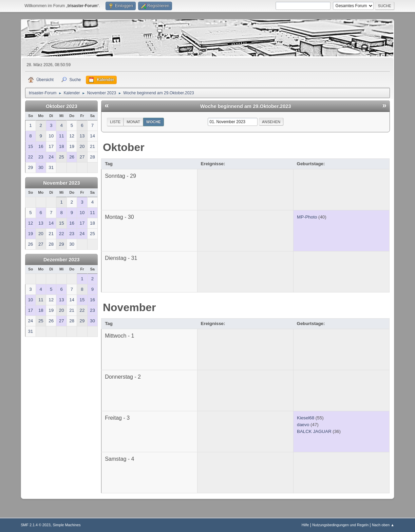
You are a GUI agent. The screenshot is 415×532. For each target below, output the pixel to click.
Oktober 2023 (62, 106)
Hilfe (305, 525)
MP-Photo (307, 217)
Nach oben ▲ (383, 525)
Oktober (124, 147)
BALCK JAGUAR (314, 431)
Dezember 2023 (62, 260)
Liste (115, 122)
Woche (154, 122)
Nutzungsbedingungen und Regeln (340, 525)
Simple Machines (67, 525)
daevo (303, 425)
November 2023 (61, 183)
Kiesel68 (306, 418)
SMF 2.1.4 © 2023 (36, 525)
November (129, 307)
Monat (133, 122)
